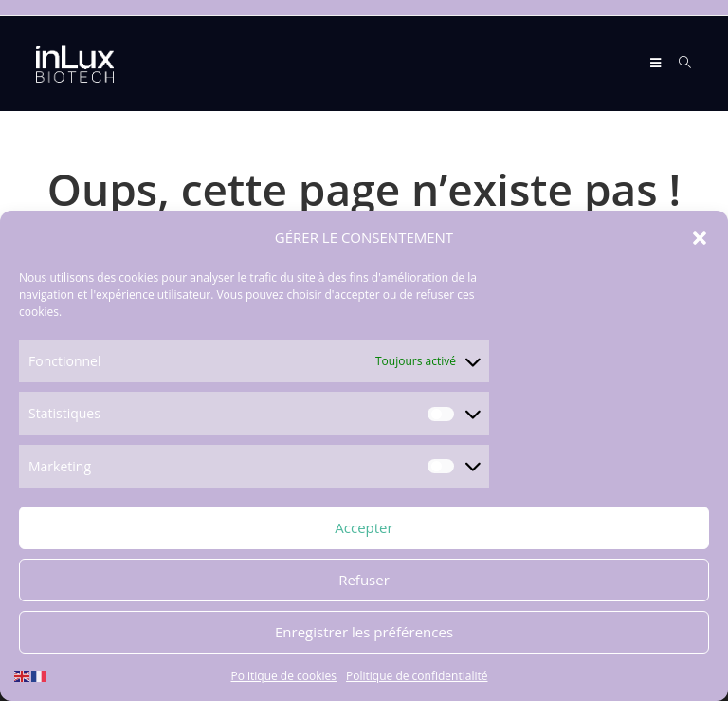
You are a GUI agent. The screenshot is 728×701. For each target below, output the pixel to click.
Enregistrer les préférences (364, 634)
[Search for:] (678, 63)
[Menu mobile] (657, 63)
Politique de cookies (284, 677)
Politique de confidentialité (417, 677)
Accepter (364, 529)
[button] (700, 239)
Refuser (364, 581)
